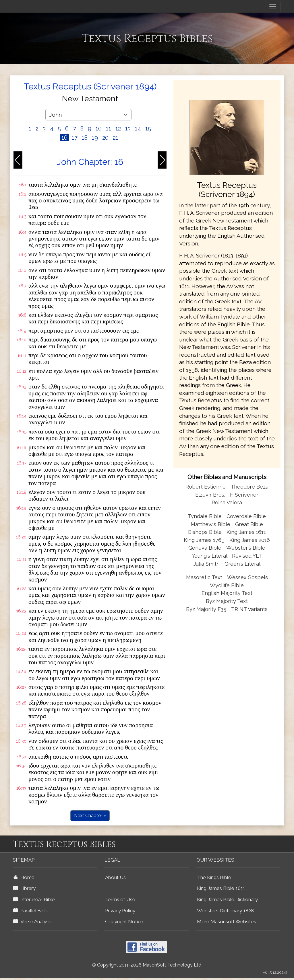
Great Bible (249, 524)
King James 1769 (204, 540)
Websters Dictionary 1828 (225, 911)
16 (64, 138)
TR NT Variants (249, 609)
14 (138, 128)
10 (99, 128)
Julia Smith (207, 564)
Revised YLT (247, 556)
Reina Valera (227, 502)
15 (148, 128)
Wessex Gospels (247, 577)
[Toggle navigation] (273, 7)
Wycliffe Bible (227, 585)
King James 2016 (250, 540)
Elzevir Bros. (210, 495)
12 (118, 128)
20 (105, 138)
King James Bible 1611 (221, 888)
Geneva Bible (205, 548)
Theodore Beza (249, 487)
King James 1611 (246, 532)
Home (24, 877)
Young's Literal (210, 556)
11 (109, 128)
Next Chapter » (90, 816)
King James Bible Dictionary (227, 899)
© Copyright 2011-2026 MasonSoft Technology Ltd (147, 965)
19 (95, 138)
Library (24, 888)
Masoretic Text (204, 577)
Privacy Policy (120, 911)
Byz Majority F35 (206, 609)
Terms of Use (120, 899)
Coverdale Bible (246, 516)
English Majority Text (227, 593)
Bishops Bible (205, 532)
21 (116, 138)
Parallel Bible (31, 911)
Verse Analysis (32, 922)
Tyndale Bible (205, 516)
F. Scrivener (244, 495)
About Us (115, 877)
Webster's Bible (246, 548)
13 (128, 128)
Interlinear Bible (34, 899)
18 (85, 138)
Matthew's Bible (210, 524)
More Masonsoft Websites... (228, 922)
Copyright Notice (124, 922)
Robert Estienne (206, 487)
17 (75, 138)
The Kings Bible (214, 877)
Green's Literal (242, 564)
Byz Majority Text (227, 601)
